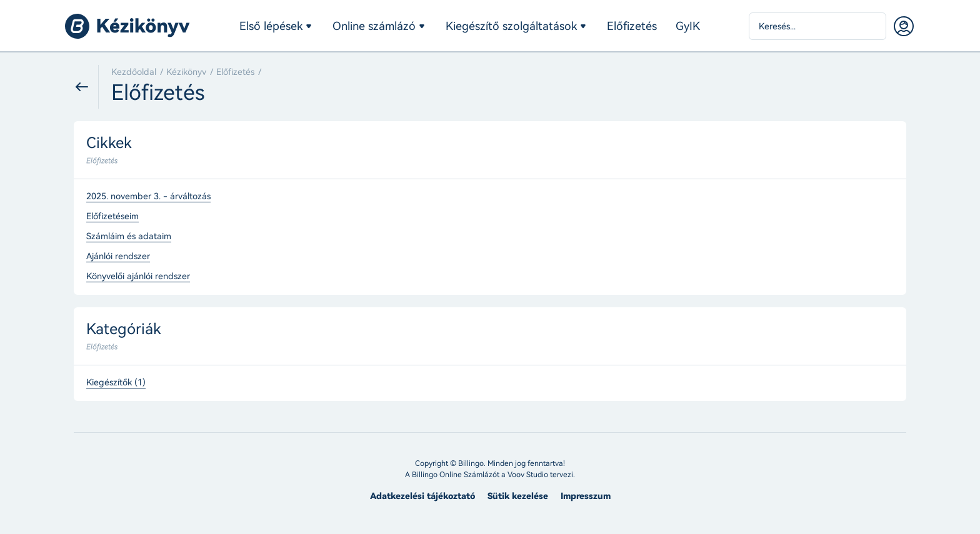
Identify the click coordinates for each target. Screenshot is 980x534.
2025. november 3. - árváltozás (148, 197)
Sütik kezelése (518, 496)
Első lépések (271, 26)
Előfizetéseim (112, 217)
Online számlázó (374, 26)
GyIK (688, 26)
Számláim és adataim (129, 237)
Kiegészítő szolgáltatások (511, 26)
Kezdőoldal (134, 72)
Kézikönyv (186, 72)
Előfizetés (632, 26)
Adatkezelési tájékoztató (422, 496)
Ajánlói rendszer (118, 257)
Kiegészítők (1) (116, 383)
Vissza (86, 87)
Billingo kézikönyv (127, 26)
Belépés (904, 26)
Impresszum (586, 496)
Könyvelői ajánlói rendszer (138, 277)
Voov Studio (528, 475)
